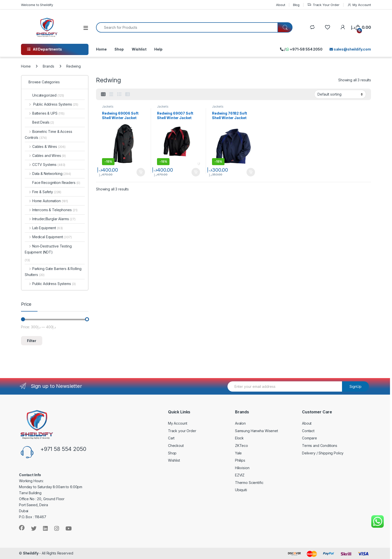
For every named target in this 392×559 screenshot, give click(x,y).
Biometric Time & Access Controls (48, 134)
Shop (119, 49)
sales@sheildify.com (350, 49)
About (280, 5)
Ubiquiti (241, 490)
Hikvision (242, 468)
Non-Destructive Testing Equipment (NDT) (48, 249)
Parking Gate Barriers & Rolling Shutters (53, 272)
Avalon (240, 423)
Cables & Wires (45, 147)
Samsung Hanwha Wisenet (256, 431)
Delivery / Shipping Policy (323, 453)
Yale (238, 453)
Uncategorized (44, 95)
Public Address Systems (51, 104)
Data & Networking (48, 174)
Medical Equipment (48, 237)
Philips (240, 460)
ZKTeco (241, 446)
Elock (239, 438)
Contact (308, 431)
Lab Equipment (44, 228)
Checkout (176, 446)
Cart (171, 438)
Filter (32, 341)
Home (101, 49)
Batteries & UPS (45, 113)
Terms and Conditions (320, 446)
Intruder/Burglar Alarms (50, 219)
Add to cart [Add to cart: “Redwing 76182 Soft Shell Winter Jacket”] (251, 172)
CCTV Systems (45, 165)
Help (158, 49)
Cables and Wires (45, 156)
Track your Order (182, 431)
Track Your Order (323, 5)
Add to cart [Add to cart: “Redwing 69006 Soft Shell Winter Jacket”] (141, 172)
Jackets (108, 106)
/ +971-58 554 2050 (301, 49)
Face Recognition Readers (52, 183)
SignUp (355, 386)
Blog (296, 5)
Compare (309, 438)
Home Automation (46, 201)
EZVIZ (240, 475)
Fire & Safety (43, 192)
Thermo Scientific (249, 483)
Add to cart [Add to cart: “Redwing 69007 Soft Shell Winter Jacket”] (196, 172)
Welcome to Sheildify (37, 5)
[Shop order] (340, 94)
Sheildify (31, 553)
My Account (359, 5)
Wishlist (139, 49)
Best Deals (39, 122)
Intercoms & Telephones (51, 210)
